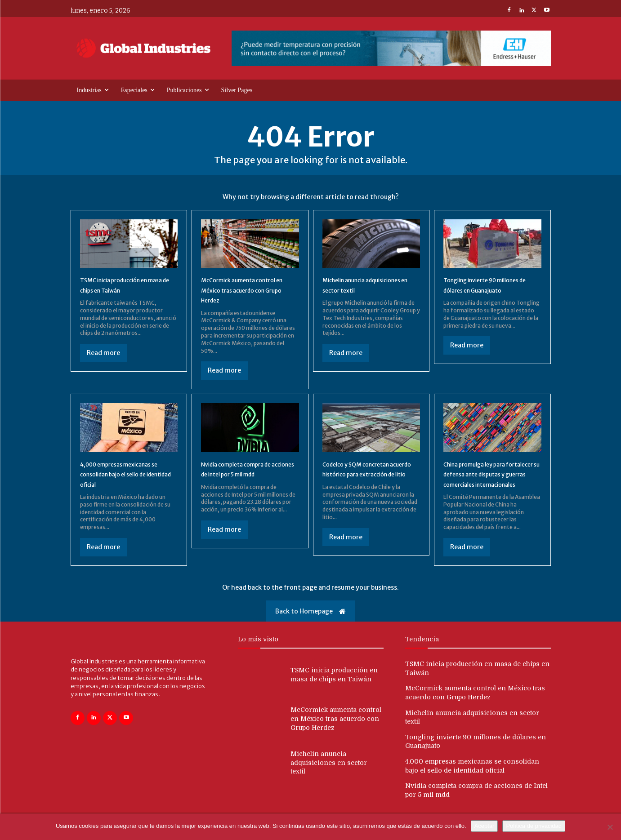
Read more (103, 353)
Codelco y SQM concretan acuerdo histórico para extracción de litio (366, 474)
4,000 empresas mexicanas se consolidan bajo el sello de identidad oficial (128, 474)
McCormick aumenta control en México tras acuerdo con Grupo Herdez (249, 290)
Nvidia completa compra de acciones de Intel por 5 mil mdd (247, 474)
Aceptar (485, 826)
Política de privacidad (534, 826)
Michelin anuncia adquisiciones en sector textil (362, 290)
